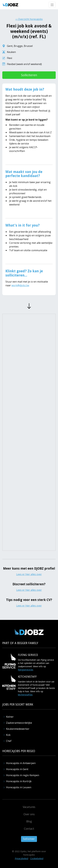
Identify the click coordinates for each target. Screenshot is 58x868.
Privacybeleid (21, 858)
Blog (29, 821)
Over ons (29, 814)
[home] (10, 5)
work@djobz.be (20, 285)
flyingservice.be (26, 670)
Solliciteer (29, 839)
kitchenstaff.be (25, 695)
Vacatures (29, 807)
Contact (29, 829)
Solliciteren (29, 75)
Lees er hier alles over (29, 574)
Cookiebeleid (37, 858)
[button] (52, 5)
